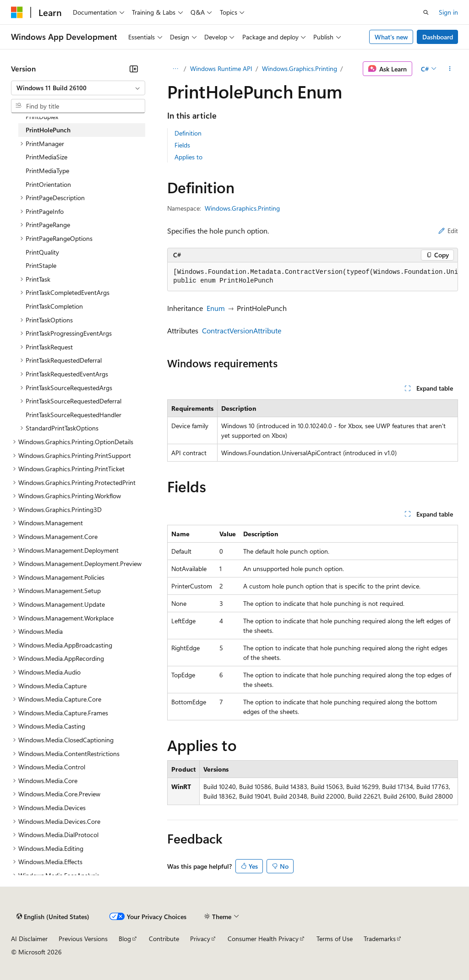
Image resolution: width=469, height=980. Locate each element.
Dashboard (438, 37)
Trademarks (380, 939)
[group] (313, 277)
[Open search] (426, 12)
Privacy (200, 939)
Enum (216, 308)
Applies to (188, 157)
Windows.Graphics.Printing (300, 68)
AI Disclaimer (29, 939)
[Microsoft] (17, 12)
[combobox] (78, 88)
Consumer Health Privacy (263, 939)
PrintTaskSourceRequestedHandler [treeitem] (74, 415)
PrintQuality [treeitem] (42, 252)
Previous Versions (83, 939)
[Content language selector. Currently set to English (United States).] (53, 916)
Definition (188, 133)
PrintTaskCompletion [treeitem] (54, 306)
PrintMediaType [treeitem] (47, 171)
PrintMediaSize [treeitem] (46, 157)
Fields (182, 145)
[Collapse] (134, 69)
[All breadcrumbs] (175, 69)
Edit (448, 231)
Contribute (164, 939)
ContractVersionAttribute (242, 330)
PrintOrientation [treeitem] (48, 184)
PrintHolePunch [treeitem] (48, 130)
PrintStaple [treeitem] (41, 265)
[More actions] (450, 69)
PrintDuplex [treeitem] (42, 117)
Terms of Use (335, 939)
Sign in (448, 12)
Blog (125, 939)
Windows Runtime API (221, 68)
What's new (391, 37)
